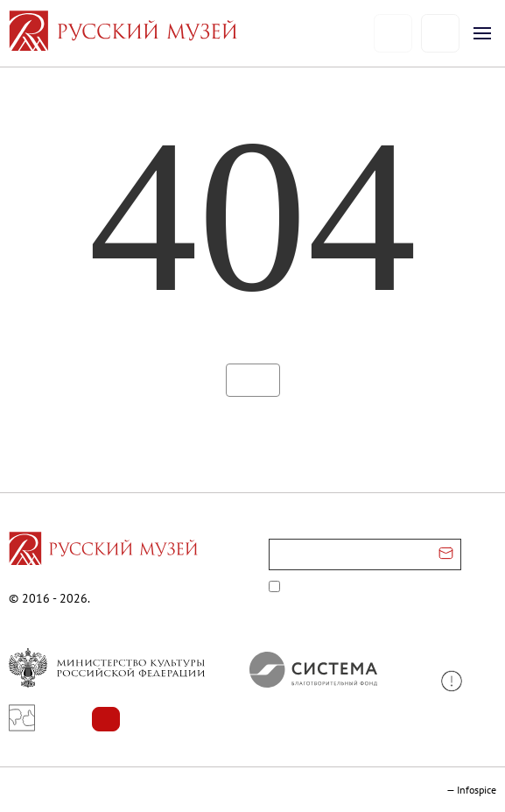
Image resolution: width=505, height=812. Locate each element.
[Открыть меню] (482, 33)
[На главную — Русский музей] (190, 33)
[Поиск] (440, 34)
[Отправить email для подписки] (446, 554)
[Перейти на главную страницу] (103, 551)
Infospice (477, 790)
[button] (458, 681)
